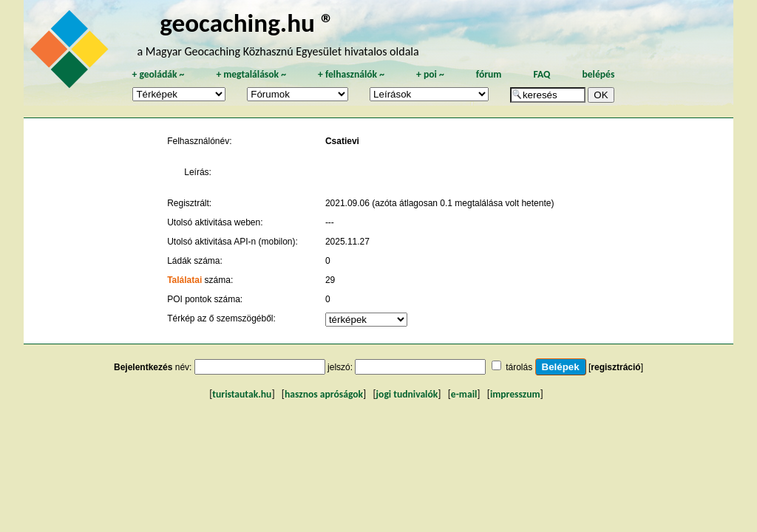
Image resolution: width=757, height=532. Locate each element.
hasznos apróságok (324, 394)
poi (430, 74)
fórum (489, 74)
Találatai (184, 280)
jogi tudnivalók (407, 394)
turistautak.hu (242, 394)
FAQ (542, 74)
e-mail (464, 394)
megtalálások (251, 74)
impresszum (515, 394)
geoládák (158, 74)
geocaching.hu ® (247, 23)
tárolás (519, 367)
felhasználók (351, 74)
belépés (598, 74)
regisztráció (615, 367)
